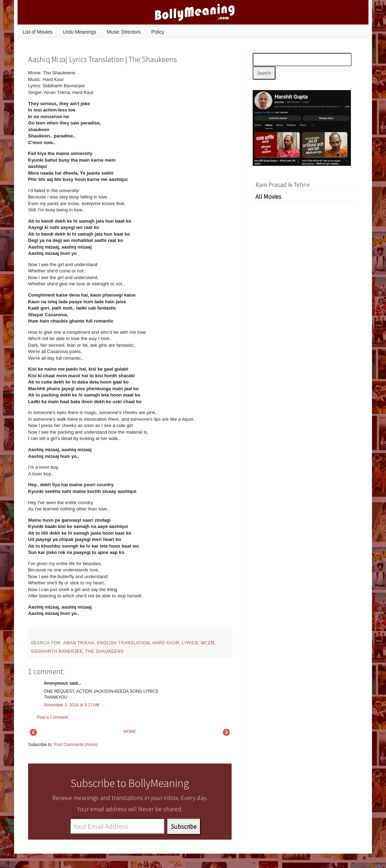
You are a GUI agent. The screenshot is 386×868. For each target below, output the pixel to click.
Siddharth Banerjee (57, 651)
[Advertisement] (179, 117)
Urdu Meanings (80, 32)
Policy (158, 32)
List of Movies (38, 32)
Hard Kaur (166, 643)
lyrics (190, 643)
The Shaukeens (104, 651)
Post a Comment (52, 717)
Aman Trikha (79, 643)
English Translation (123, 643)
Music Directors (124, 32)
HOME (130, 732)
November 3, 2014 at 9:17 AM (72, 705)
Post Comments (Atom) (76, 745)
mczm (207, 643)
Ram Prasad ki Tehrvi (282, 185)
